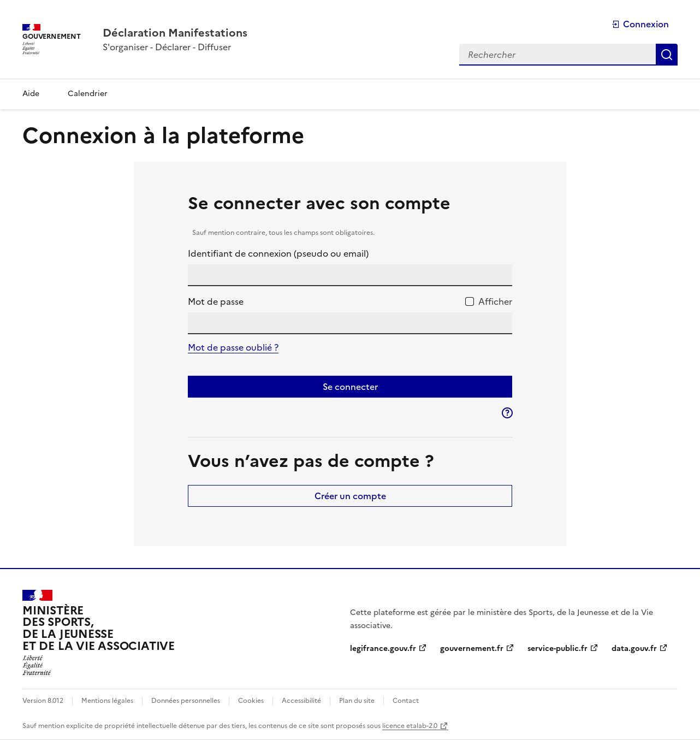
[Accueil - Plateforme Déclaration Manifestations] (175, 33)
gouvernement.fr (472, 649)
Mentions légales (107, 701)
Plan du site (357, 701)
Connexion (640, 24)
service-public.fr (557, 649)
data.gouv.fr (634, 649)
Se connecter (350, 387)
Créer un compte (350, 496)
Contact (406, 701)
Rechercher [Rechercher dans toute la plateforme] (667, 55)
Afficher (495, 301)
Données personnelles (186, 701)
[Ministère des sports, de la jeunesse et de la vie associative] (99, 633)
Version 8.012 (43, 701)
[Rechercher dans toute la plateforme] (557, 55)
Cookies (251, 701)
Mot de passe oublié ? (233, 347)
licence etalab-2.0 (410, 726)
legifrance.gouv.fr (383, 649)
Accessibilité (301, 701)
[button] (507, 413)
